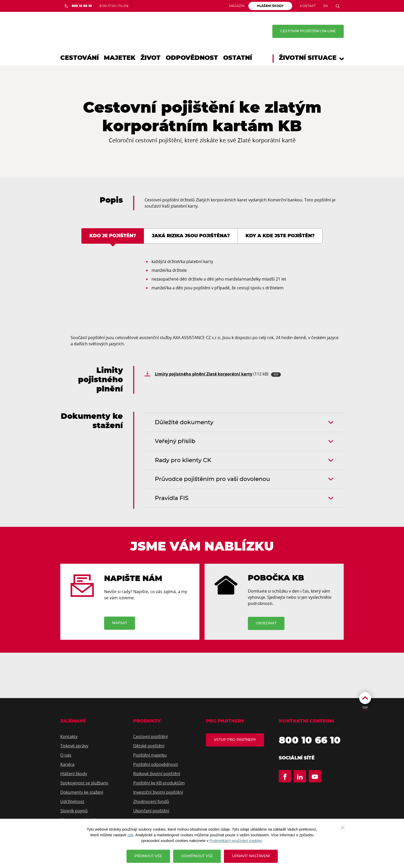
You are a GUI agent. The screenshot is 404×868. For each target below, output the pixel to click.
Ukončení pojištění (151, 811)
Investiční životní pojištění (158, 792)
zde (130, 835)
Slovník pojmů (74, 811)
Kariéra (67, 765)
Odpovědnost (192, 58)
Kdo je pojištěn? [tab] (113, 236)
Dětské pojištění (149, 746)
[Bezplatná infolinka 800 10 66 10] (78, 6)
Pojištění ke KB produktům (159, 783)
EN (326, 6)
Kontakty (69, 737)
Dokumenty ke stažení (82, 792)
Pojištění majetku (150, 755)
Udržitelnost (72, 802)
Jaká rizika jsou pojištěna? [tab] (191, 236)
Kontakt (308, 6)
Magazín (237, 6)
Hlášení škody (74, 774)
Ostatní (238, 58)
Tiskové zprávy (74, 746)
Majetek (120, 58)
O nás (66, 755)
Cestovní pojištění (150, 737)
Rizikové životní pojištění (157, 774)
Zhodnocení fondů (151, 802)
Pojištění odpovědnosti (156, 765)
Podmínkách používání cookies (236, 841)
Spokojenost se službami (84, 783)
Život (150, 58)
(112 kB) (218, 374)
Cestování (79, 58)
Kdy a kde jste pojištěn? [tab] (280, 236)
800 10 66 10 (310, 741)
